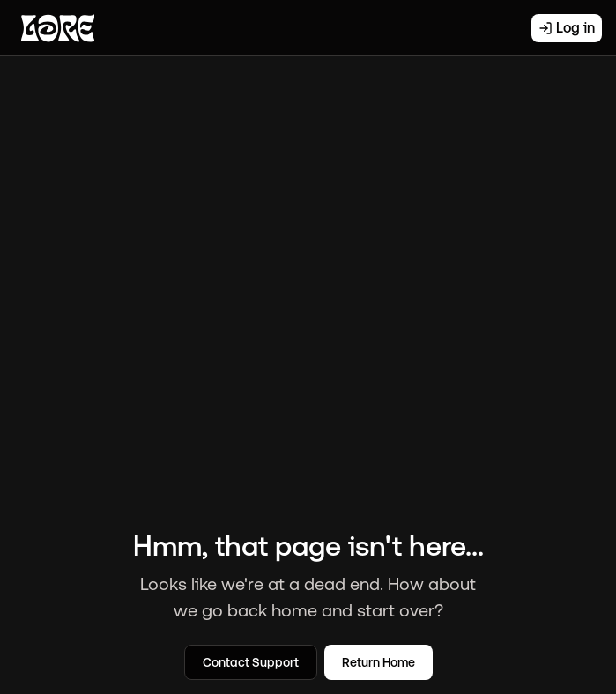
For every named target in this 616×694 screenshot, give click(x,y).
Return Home (379, 662)
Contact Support (251, 662)
